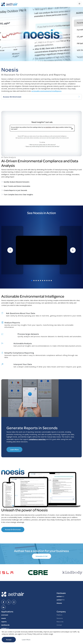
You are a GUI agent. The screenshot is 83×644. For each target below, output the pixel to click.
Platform (59, 615)
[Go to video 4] (38, 281)
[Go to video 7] (45, 281)
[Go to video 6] (43, 281)
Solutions (60, 618)
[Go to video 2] (34, 281)
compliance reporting (37, 439)
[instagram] (14, 602)
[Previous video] (10, 250)
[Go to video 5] (40, 281)
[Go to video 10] (51, 281)
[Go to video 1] (32, 281)
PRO (61, 600)
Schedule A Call (42, 556)
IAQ (60, 596)
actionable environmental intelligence (46, 91)
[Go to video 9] (49, 281)
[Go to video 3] (36, 281)
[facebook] (3, 602)
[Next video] (73, 250)
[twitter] (9, 602)
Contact (59, 625)
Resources (60, 622)
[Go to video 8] (47, 281)
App (5, 628)
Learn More (14, 450)
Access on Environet (13, 530)
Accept (9, 640)
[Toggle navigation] (79, 4)
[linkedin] (3, 607)
